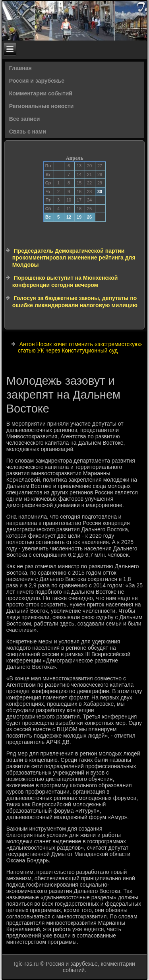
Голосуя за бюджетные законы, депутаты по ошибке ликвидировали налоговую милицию (75, 302)
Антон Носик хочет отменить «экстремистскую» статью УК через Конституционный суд (80, 347)
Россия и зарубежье (37, 81)
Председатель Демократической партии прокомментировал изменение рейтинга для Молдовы (74, 258)
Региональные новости (42, 106)
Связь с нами (28, 132)
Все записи (25, 119)
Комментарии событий (41, 93)
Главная (20, 68)
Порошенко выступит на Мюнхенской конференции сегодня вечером (65, 281)
